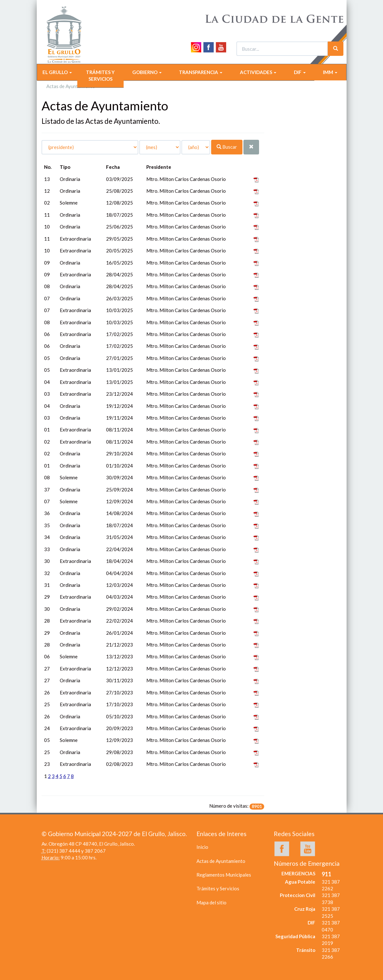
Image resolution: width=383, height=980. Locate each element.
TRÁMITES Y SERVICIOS (100, 75)
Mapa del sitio (211, 902)
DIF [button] (300, 72)
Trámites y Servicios (218, 888)
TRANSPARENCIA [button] (201, 72)
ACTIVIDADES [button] (258, 72)
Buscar (227, 147)
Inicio (202, 847)
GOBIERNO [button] (147, 72)
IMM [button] (330, 72)
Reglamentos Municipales (224, 875)
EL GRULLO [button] (57, 72)
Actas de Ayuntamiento (221, 861)
